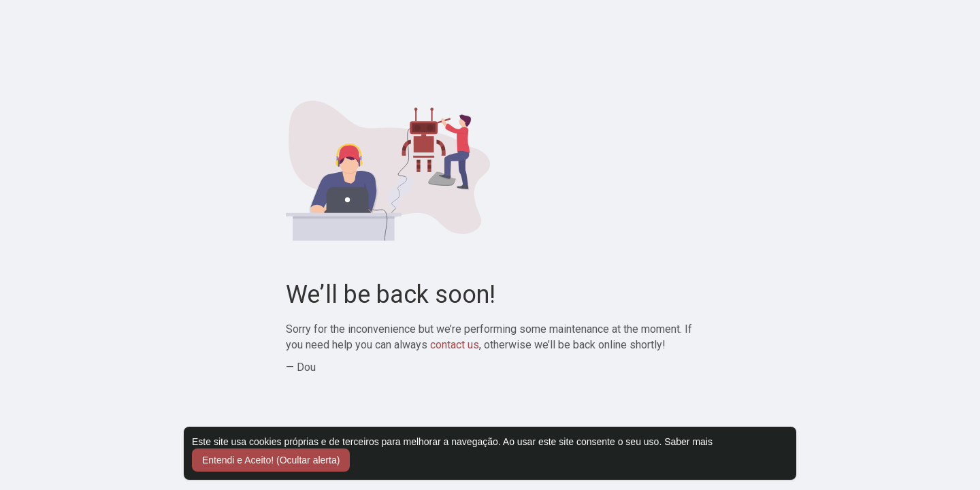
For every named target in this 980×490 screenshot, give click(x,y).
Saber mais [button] (688, 442)
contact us (455, 345)
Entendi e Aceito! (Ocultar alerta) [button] (271, 460)
